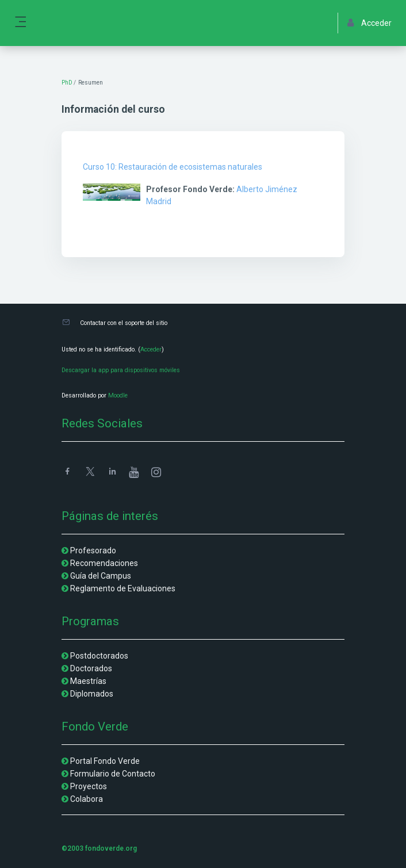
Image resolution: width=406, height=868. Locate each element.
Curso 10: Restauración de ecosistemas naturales (173, 167)
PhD (67, 83)
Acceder (151, 349)
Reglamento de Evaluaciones (123, 588)
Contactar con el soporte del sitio (124, 323)
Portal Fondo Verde (105, 761)
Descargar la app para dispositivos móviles (121, 370)
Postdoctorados (99, 656)
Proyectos (89, 786)
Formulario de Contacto (113, 774)
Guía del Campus (101, 576)
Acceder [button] (369, 23)
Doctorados (91, 668)
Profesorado (93, 550)
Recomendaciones (104, 563)
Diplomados (92, 694)
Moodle (118, 395)
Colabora (87, 799)
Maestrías (88, 681)
